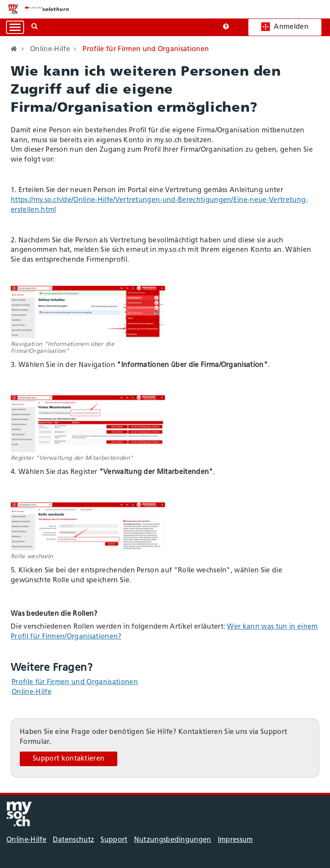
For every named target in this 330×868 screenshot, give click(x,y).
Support (114, 840)
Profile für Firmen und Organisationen (75, 682)
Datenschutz (74, 840)
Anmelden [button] (285, 26)
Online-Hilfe (32, 692)
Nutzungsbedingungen (173, 840)
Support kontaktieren (69, 759)
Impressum (235, 840)
